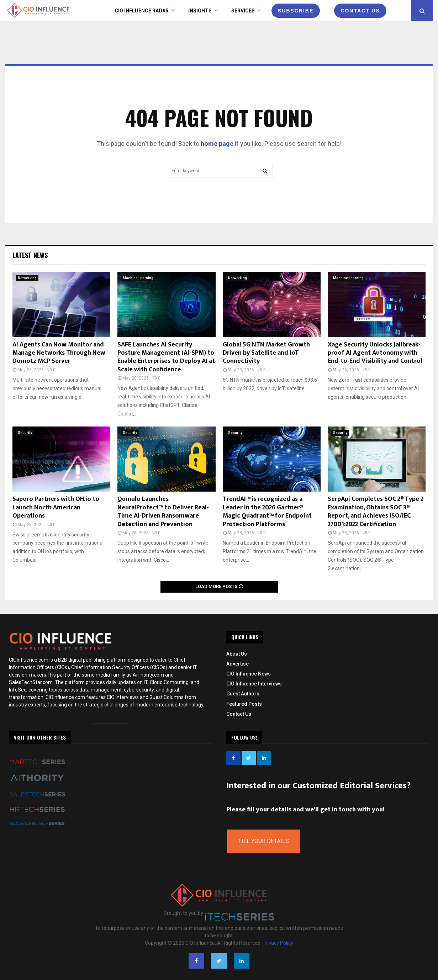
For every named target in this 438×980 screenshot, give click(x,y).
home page (217, 144)
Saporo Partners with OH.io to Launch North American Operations (56, 507)
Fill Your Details (264, 841)
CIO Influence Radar (142, 11)
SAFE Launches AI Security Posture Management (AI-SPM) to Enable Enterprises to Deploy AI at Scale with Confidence (166, 357)
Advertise (238, 664)
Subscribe (296, 11)
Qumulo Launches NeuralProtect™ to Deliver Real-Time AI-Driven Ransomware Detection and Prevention (163, 512)
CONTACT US (360, 11)
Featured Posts (244, 704)
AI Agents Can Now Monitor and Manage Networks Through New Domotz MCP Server (59, 353)
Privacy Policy (278, 943)
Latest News (30, 255)
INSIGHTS (200, 11)
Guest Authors (243, 694)
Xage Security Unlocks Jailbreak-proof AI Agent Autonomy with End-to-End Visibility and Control (375, 353)
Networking (27, 278)
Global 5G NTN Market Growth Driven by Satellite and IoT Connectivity (266, 353)
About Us (237, 654)
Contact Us (239, 714)
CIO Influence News (249, 674)
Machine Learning (138, 278)
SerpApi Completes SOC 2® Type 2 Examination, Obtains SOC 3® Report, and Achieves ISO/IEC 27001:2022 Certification (376, 512)
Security (25, 433)
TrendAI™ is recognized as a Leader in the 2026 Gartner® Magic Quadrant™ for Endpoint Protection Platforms (267, 512)
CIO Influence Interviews (254, 684)
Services (243, 11)
